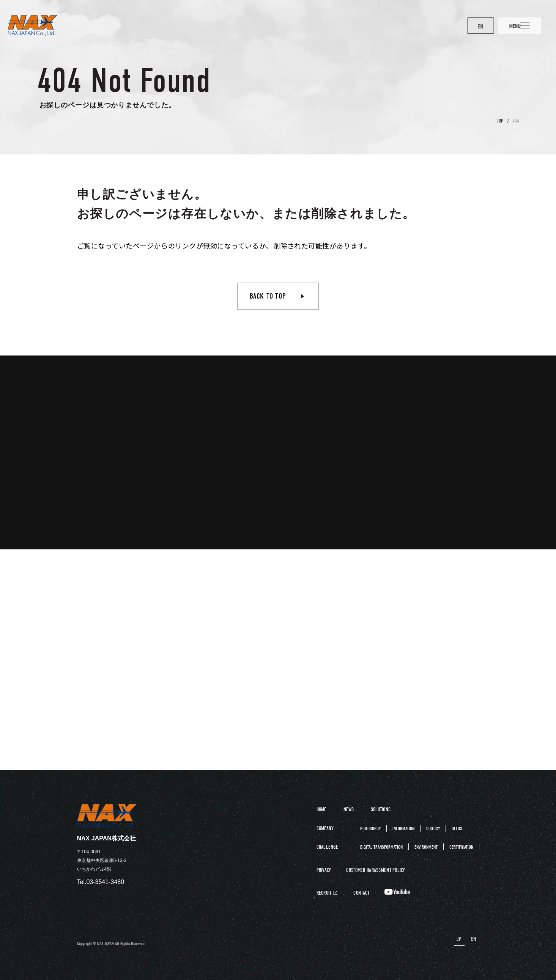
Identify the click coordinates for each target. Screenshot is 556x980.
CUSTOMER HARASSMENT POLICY (376, 870)
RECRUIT (324, 893)
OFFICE (457, 828)
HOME (322, 809)
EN (463, 27)
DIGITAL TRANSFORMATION (381, 847)
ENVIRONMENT (426, 847)
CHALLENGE (328, 847)
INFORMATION (403, 828)
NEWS (349, 809)
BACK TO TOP (268, 296)
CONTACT (361, 893)
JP (460, 939)
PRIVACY (324, 870)
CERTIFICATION (461, 847)
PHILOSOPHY (370, 828)
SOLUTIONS (381, 809)
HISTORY (433, 828)
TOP (500, 121)
